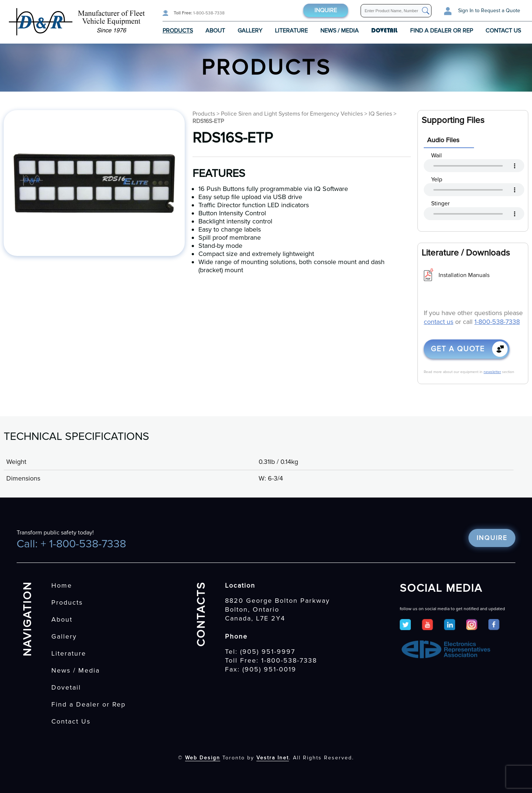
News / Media (340, 31)
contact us (439, 322)
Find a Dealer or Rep (441, 31)
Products (178, 31)
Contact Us (503, 31)
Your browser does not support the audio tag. (474, 166)
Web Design (203, 758)
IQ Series (380, 114)
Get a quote (458, 349)
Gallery (250, 31)
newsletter (492, 372)
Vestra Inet (273, 758)
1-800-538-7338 (199, 13)
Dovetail (66, 687)
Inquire (326, 10)
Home (62, 585)
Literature (291, 31)
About (215, 31)
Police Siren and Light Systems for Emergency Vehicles (292, 114)
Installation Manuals (464, 275)
